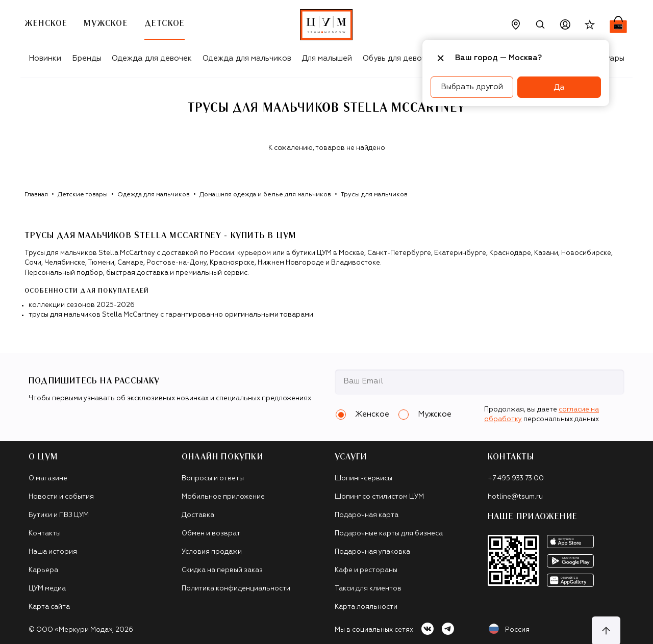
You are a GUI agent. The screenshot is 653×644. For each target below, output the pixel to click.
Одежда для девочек (152, 58)
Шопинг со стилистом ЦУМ (379, 497)
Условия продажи (212, 552)
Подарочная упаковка (372, 552)
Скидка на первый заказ (222, 570)
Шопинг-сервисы (363, 479)
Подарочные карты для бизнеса (389, 534)
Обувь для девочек (399, 58)
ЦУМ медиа (47, 589)
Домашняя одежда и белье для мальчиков (265, 195)
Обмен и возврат (211, 534)
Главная (36, 195)
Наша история (53, 552)
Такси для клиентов (368, 589)
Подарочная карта (367, 515)
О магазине (48, 479)
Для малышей (327, 58)
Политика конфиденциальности (236, 589)
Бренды (87, 58)
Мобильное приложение (223, 497)
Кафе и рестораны (366, 570)
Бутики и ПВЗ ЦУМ (59, 515)
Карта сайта (49, 607)
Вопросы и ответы (213, 479)
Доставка (198, 515)
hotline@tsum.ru (515, 497)
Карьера (43, 570)
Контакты (45, 534)
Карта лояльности (366, 607)
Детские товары (83, 195)
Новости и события (61, 497)
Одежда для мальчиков (247, 58)
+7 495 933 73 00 (516, 479)
